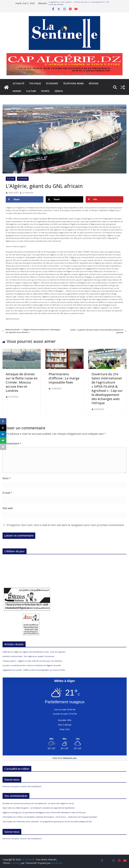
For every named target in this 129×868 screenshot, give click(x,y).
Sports (45, 91)
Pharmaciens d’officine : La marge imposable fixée (64, 378)
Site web (8, 508)
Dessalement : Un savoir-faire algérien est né (55, 803)
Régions (94, 83)
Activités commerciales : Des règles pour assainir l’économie (28, 656)
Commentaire (12, 443)
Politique (35, 83)
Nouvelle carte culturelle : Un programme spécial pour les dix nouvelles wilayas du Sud (54, 821)
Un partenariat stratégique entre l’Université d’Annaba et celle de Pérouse (54, 812)
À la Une (11, 179)
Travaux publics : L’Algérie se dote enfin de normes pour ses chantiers (32, 661)
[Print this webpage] (3, 447)
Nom (7, 478)
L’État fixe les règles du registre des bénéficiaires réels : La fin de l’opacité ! (34, 652)
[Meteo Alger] (65, 739)
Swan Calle (7, 808)
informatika (7, 817)
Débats (59, 91)
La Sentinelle (28, 193)
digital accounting (10, 812)
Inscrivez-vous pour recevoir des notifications (22, 786)
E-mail (7, 493)
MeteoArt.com (70, 758)
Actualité (19, 83)
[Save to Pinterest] (104, 199)
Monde (17, 91)
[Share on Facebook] (25, 199)
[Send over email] (3, 440)
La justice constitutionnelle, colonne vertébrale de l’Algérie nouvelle (32, 665)
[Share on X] (65, 199)
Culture (31, 91)
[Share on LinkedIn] (3, 434)
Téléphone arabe (73, 83)
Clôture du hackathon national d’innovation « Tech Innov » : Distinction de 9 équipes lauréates (57, 817)
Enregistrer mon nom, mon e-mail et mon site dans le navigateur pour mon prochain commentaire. (66, 525)
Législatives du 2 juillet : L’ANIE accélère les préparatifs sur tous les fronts (34, 670)
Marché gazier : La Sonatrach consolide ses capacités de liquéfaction (46, 808)
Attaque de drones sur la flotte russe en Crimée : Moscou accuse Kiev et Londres (22, 382)
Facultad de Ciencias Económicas (17, 803)
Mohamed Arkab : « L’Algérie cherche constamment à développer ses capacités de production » (31, 331)
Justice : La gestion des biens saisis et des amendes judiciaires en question (98, 331)
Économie (52, 83)
